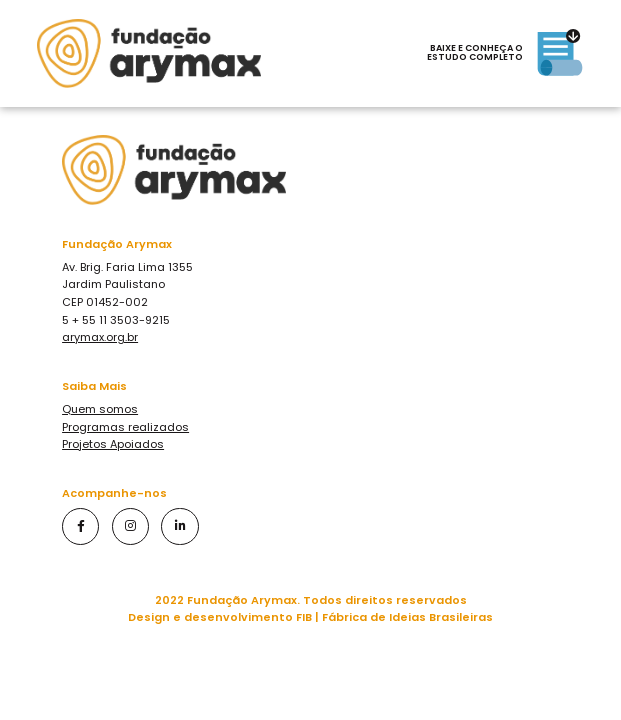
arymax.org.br (100, 337)
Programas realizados (125, 427)
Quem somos (100, 409)
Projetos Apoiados (113, 444)
